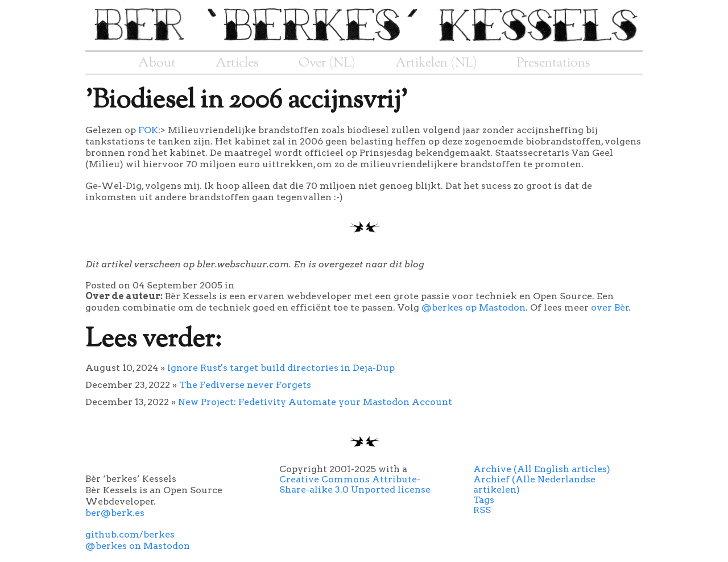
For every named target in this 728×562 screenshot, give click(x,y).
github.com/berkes (130, 534)
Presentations (554, 63)
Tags (484, 500)
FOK (148, 130)
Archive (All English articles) (542, 469)
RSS (482, 510)
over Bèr (610, 307)
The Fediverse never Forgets (245, 385)
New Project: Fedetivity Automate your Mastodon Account (315, 402)
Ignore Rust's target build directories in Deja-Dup (281, 368)
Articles (237, 63)
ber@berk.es (115, 513)
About (157, 63)
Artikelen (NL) (436, 63)
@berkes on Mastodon (138, 546)
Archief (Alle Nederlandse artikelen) (534, 484)
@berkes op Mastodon (473, 307)
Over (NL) (327, 63)
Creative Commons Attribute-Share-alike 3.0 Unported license (355, 484)
